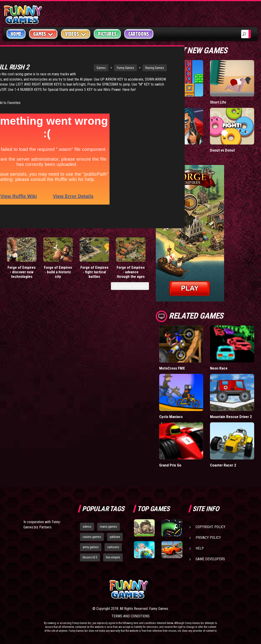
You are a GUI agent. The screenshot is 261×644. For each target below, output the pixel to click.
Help (200, 548)
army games (91, 547)
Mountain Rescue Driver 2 (231, 417)
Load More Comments (130, 278)
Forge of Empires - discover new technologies (22, 264)
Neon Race (219, 368)
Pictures (107, 34)
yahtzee (115, 537)
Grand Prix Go (170, 465)
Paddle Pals (169, 102)
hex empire (113, 557)
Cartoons (139, 34)
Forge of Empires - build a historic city (58, 264)
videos (87, 527)
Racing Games (125, 61)
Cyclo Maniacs (171, 417)
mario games (109, 527)
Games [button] (43, 34)
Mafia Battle (169, 150)
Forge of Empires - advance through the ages (131, 264)
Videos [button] (76, 34)
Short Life (218, 102)
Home (16, 34)
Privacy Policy (208, 538)
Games (72, 61)
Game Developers (210, 559)
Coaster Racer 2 (223, 465)
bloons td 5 (90, 557)
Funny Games (96, 61)
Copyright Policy (211, 527)
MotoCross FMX (172, 368)
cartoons (113, 547)
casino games (92, 537)
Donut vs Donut (222, 150)
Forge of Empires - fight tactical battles (94, 264)
